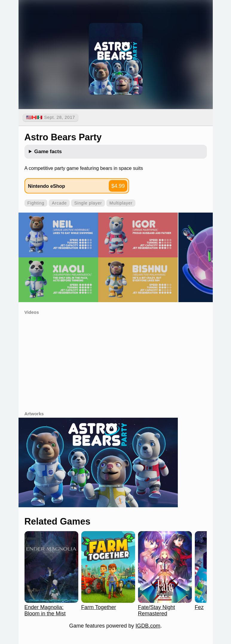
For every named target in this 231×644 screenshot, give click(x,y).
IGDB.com (148, 626)
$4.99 (118, 186)
